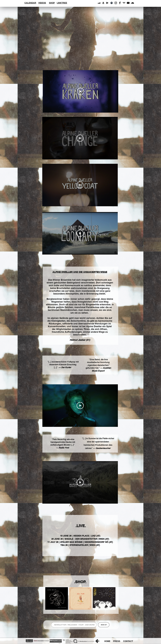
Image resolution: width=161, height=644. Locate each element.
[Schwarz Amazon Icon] (103, 3)
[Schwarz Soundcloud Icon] (132, 3)
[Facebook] (120, 3)
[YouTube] (128, 3)
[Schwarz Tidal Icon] (124, 3)
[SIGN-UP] (104, 625)
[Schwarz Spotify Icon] (112, 3)
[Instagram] (116, 3)
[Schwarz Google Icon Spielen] (107, 3)
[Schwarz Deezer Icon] (99, 3)
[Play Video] (80, 91)
